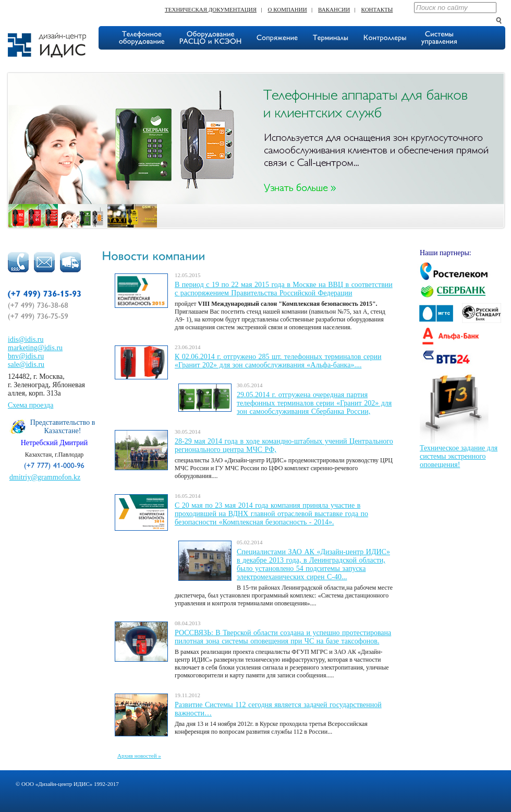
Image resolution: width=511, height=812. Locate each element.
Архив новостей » (139, 756)
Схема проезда (31, 405)
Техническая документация (211, 9)
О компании (287, 9)
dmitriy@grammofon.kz (45, 477)
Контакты (377, 9)
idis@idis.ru (26, 339)
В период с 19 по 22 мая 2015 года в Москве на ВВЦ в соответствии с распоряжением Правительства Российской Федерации (284, 289)
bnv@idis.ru (26, 356)
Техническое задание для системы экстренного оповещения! (459, 456)
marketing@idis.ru (35, 348)
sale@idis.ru (26, 365)
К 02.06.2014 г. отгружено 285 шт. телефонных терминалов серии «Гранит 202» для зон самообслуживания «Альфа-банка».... (278, 361)
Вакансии (334, 9)
